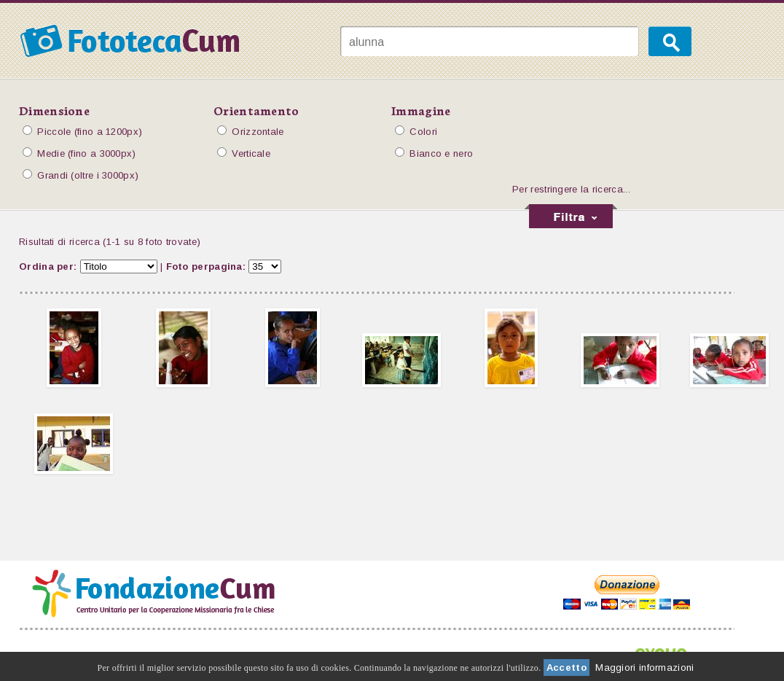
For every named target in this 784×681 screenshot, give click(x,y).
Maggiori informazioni (644, 668)
